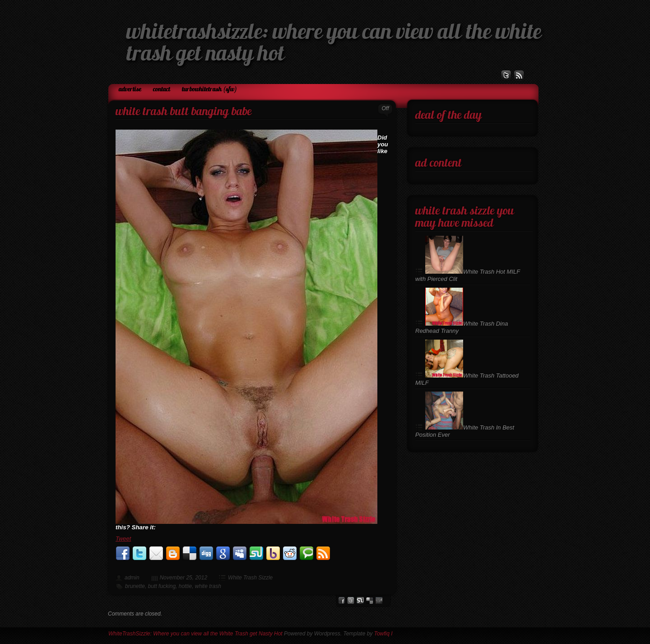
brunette (135, 586)
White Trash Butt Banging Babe (183, 112)
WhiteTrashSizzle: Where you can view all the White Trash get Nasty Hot (195, 634)
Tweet (123, 539)
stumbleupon (360, 600)
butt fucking (162, 586)
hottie (185, 586)
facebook (341, 600)
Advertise (130, 90)
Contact (162, 90)
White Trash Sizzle (250, 578)
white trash (208, 586)
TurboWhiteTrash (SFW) (209, 90)
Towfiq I (383, 634)
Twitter (351, 600)
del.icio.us (370, 600)
